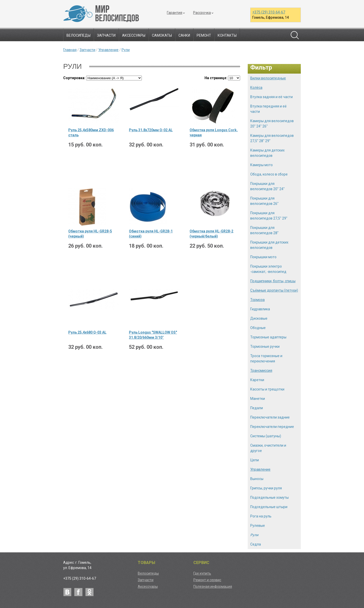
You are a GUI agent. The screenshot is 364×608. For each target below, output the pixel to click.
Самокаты (162, 35)
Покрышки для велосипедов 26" (264, 201)
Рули (126, 50)
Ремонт (204, 35)
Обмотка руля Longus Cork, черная (214, 133)
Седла (256, 544)
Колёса (256, 88)
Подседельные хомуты (269, 497)
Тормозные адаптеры (268, 337)
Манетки (258, 399)
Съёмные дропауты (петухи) (274, 290)
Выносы (257, 479)
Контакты (227, 35)
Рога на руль (261, 516)
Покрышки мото (263, 257)
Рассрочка (202, 13)
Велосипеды (78, 35)
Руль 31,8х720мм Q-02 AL (151, 130)
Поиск (295, 35)
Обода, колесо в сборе (269, 174)
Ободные (258, 328)
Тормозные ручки (265, 346)
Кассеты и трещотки (267, 389)
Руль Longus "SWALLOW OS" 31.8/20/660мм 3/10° (153, 335)
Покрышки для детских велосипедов (269, 245)
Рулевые (258, 526)
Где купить (202, 573)
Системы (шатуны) (266, 436)
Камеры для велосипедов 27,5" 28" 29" (272, 138)
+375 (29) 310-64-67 (269, 12)
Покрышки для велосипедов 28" (264, 230)
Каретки (257, 380)
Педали (257, 408)
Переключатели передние (272, 427)
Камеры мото (261, 165)
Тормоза (257, 300)
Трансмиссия (261, 371)
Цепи (255, 460)
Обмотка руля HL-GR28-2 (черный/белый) (211, 234)
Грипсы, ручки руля (266, 488)
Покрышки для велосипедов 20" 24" (267, 186)
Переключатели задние (270, 417)
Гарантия (175, 13)
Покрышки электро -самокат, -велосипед (268, 269)
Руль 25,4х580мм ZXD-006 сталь (91, 133)
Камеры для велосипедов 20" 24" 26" (272, 124)
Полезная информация (213, 587)
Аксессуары (134, 35)
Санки (184, 35)
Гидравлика (260, 309)
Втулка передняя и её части (268, 109)
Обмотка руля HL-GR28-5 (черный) (90, 234)
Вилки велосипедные (268, 78)
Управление (108, 50)
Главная (70, 50)
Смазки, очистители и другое (268, 448)
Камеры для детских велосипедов (267, 153)
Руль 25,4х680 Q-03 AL (87, 332)
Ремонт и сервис (207, 580)
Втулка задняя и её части (271, 97)
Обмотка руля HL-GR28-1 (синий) (151, 234)
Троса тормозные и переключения (266, 359)
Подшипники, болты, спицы (273, 281)
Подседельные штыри (269, 507)
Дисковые (259, 318)
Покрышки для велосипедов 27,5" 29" (269, 216)
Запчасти (106, 35)
